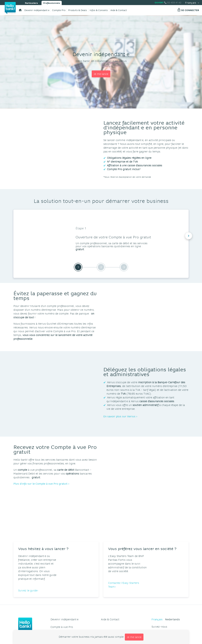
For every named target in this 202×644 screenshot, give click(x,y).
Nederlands (172, 591)
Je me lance (101, 74)
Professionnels (52, 3)
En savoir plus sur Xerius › (120, 416)
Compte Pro (59, 10)
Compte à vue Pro (62, 599)
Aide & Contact (119, 10)
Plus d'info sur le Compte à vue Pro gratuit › (41, 484)
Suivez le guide (28, 563)
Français (192, 3)
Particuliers (31, 3)
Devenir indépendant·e (37, 10)
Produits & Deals (78, 10)
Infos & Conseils (99, 10)
